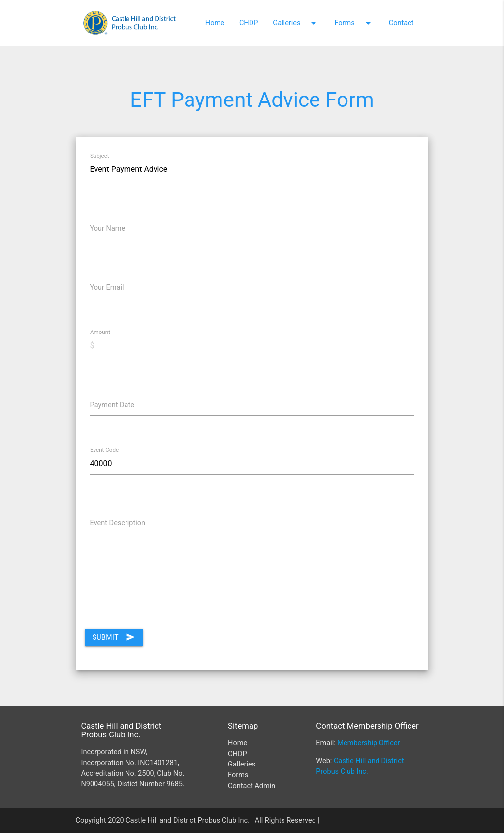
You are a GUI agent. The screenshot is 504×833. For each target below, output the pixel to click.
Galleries (296, 23)
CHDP (249, 23)
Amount (100, 333)
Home (215, 23)
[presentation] (159, 600)
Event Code (104, 450)
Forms (354, 23)
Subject (100, 156)
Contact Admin (252, 786)
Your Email (107, 287)
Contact (401, 23)
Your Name (108, 228)
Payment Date (112, 405)
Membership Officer (368, 743)
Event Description (118, 523)
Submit (114, 637)
